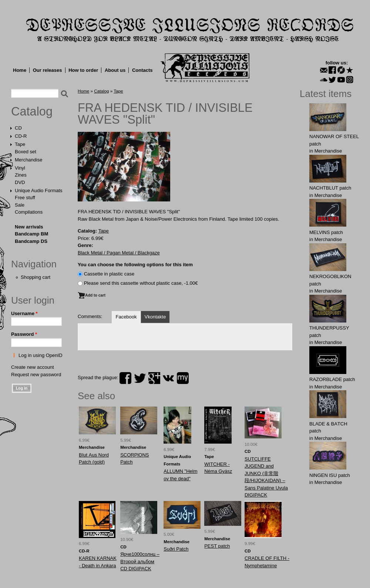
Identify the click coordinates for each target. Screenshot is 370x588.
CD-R (21, 136)
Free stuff (25, 198)
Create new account (33, 367)
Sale (20, 205)
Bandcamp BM (31, 234)
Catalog (32, 111)
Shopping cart (36, 277)
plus (154, 378)
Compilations (29, 212)
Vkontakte (155, 317)
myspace (183, 378)
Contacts (142, 70)
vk (168, 378)
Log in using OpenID (41, 355)
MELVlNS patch (326, 232)
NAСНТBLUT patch (330, 188)
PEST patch (217, 546)
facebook (125, 378)
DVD (20, 182)
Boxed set (26, 152)
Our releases (48, 70)
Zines (21, 175)
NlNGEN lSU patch (330, 475)
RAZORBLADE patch (332, 379)
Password (24, 334)
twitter (140, 378)
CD (18, 128)
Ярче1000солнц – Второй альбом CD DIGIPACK (140, 561)
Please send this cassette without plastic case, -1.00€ (141, 283)
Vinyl (20, 168)
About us (115, 70)
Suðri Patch (176, 549)
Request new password (36, 375)
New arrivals (29, 227)
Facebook (126, 317)
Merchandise (28, 160)
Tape (20, 144)
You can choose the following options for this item (135, 265)
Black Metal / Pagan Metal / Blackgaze (119, 253)
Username (24, 313)
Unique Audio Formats (39, 191)
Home (20, 70)
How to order (83, 70)
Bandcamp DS (31, 241)
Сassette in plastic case (109, 274)
